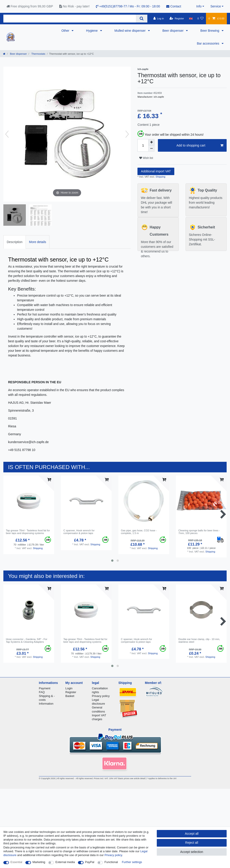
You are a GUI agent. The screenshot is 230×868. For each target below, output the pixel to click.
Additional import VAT (156, 171)
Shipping (160, 177)
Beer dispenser (173, 31)
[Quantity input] (143, 145)
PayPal (90, 862)
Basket (70, 696)
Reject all (192, 843)
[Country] (191, 18)
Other (66, 31)
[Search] (142, 19)
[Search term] (70, 19)
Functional (111, 862)
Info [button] (199, 6)
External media (65, 862)
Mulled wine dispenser (130, 31)
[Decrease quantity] (151, 149)
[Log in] (158, 18)
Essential (17, 862)
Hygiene (92, 31)
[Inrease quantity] (151, 142)
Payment (45, 688)
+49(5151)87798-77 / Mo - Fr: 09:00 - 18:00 (128, 6)
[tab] (15, 242)
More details (38, 242)
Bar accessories (209, 43)
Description (15, 242)
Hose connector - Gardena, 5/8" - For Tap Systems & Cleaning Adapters (27, 640)
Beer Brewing (210, 31)
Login (69, 688)
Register (71, 692)
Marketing (39, 862)
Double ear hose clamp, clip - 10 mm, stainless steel (199, 640)
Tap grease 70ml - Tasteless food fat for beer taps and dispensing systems (28, 532)
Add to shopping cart (200, 146)
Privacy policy (101, 696)
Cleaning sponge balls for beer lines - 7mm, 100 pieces (199, 532)
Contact (174, 6)
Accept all (192, 834)
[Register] (177, 18)
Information (46, 704)
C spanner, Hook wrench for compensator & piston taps (79, 532)
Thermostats (38, 54)
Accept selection (192, 852)
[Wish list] (200, 18)
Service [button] (216, 6)
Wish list (146, 158)
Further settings (132, 862)
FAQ (42, 692)
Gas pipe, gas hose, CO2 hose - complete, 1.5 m (139, 532)
